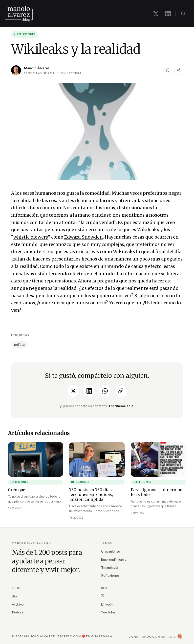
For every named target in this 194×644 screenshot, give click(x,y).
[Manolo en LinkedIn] (168, 14)
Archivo (18, 604)
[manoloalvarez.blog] (19, 14)
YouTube (108, 612)
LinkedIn (108, 604)
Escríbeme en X (121, 406)
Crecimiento (111, 551)
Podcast (18, 612)
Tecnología (110, 567)
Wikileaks (148, 230)
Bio (14, 596)
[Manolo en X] (156, 14)
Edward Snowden (84, 237)
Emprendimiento (114, 559)
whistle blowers (31, 237)
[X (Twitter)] (103, 596)
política (19, 345)
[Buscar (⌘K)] (183, 14)
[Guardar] (168, 70)
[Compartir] (179, 70)
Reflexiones (26, 34)
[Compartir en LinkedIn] (89, 391)
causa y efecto (146, 266)
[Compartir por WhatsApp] (105, 391)
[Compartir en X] (73, 391)
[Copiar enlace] (121, 391)
